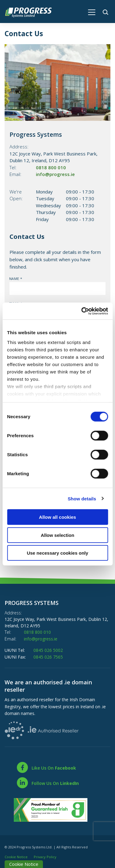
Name (9, 276)
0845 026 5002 (48, 650)
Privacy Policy (45, 856)
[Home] (31, 12)
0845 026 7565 (48, 656)
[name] (57, 289)
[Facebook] (46, 767)
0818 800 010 (51, 167)
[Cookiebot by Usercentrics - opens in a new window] (82, 311)
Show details (82, 498)
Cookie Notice (16, 856)
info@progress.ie (55, 174)
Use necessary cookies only (57, 553)
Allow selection (57, 535)
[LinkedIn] (48, 782)
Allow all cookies (57, 517)
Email (9, 301)
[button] (107, 11)
